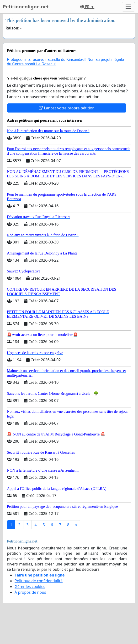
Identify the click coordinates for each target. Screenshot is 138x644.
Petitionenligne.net (26, 7)
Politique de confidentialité (39, 581)
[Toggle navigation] (128, 7)
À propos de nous (30, 592)
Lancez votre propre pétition (67, 108)
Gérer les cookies (30, 587)
